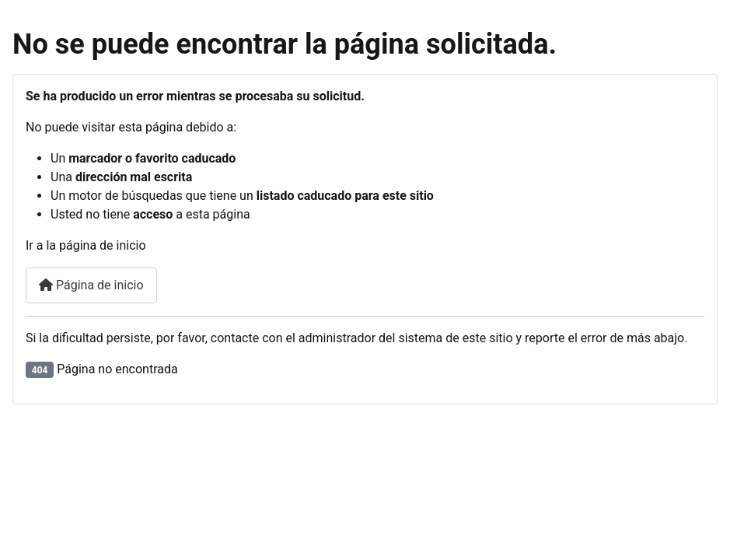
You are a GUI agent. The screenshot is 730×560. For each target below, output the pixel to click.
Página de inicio (91, 285)
